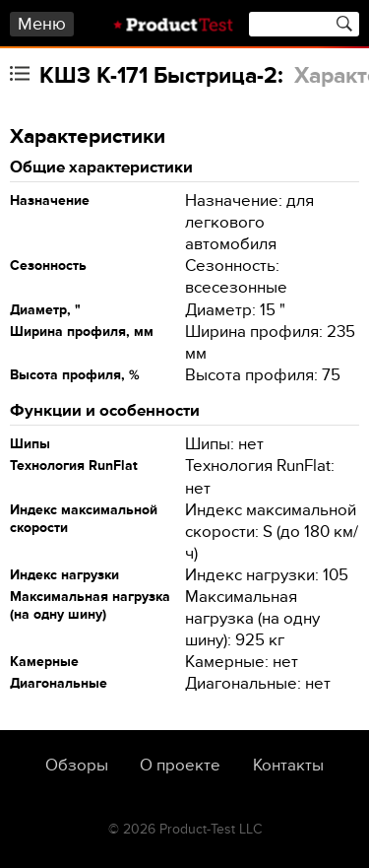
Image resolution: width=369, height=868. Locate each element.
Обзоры (77, 766)
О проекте (180, 766)
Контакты (288, 766)
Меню (42, 24)
